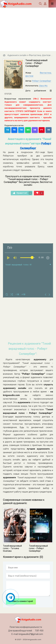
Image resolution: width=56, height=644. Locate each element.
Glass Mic (43, 86)
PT (42, 130)
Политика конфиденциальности (26, 627)
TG (7, 130)
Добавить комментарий (21, 601)
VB (35, 130)
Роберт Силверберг (42, 81)
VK (49, 130)
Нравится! (22, 193)
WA (28, 130)
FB (14, 130)
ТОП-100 (39, 631)
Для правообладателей (20, 631)
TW (21, 130)
